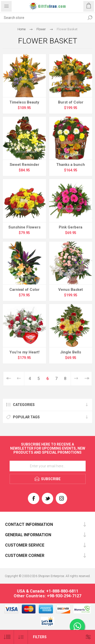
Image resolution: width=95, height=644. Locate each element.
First (8, 379)
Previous (19, 379)
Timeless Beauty (24, 102)
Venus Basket (71, 290)
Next (76, 379)
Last (87, 379)
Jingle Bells (71, 352)
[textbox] (42, 18)
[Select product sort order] (21, 637)
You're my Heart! (24, 352)
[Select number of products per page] (7, 637)
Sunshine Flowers (24, 227)
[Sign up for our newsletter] (48, 466)
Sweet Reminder (24, 165)
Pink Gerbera (71, 227)
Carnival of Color (24, 290)
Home (22, 29)
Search (90, 18)
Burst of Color (71, 102)
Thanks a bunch (71, 165)
